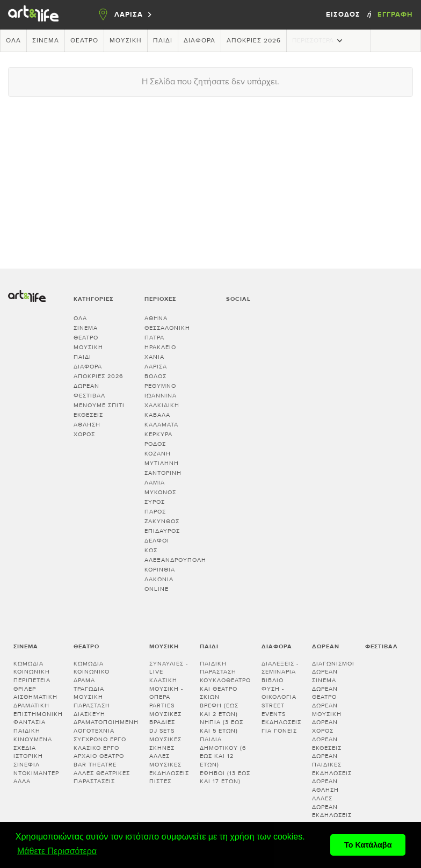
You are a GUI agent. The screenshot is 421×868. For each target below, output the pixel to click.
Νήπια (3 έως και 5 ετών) (222, 726)
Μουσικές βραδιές (165, 718)
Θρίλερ (25, 689)
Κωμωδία (28, 664)
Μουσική (126, 41)
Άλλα (22, 781)
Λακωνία (159, 579)
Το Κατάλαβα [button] (368, 845)
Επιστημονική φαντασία (38, 718)
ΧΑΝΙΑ (154, 357)
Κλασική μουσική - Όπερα (166, 689)
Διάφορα (199, 41)
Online (157, 589)
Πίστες (160, 781)
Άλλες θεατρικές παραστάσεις (102, 777)
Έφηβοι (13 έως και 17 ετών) (225, 777)
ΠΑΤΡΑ (154, 338)
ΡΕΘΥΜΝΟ (160, 386)
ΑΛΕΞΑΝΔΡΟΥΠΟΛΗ (175, 560)
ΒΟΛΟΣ (155, 376)
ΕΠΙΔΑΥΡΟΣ (162, 531)
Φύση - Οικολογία (279, 693)
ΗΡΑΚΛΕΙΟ (160, 347)
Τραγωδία (89, 689)
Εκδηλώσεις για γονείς (281, 726)
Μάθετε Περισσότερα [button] (57, 851)
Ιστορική (28, 756)
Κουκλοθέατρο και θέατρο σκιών (225, 689)
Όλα (13, 41)
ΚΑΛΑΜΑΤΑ (161, 425)
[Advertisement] (210, 183)
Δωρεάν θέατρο (325, 693)
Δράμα (84, 680)
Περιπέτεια (32, 680)
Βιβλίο (273, 680)
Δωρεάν (86, 386)
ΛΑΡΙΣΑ (156, 367)
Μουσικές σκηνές (165, 744)
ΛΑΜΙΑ (155, 483)
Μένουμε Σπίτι (99, 405)
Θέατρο (84, 41)
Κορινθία (160, 570)
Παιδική (27, 731)
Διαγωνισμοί (333, 664)
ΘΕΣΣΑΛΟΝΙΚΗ (167, 328)
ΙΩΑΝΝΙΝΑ (161, 396)
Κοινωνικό (92, 672)
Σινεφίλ (27, 765)
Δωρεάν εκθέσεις (327, 744)
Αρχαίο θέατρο (99, 756)
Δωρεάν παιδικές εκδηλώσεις (332, 764)
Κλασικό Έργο (96, 748)
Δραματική (31, 706)
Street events (274, 710)
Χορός (84, 434)
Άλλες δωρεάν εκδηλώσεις (332, 807)
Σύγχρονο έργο (100, 739)
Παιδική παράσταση (218, 668)
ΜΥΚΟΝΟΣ (160, 492)
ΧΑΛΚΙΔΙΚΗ (162, 405)
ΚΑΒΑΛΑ (157, 415)
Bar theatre (95, 765)
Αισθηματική (35, 697)
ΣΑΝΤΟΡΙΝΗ (163, 473)
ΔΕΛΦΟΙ (157, 541)
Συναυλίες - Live (169, 668)
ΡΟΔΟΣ (155, 444)
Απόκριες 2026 (254, 41)
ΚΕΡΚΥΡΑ (158, 434)
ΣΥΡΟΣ (155, 502)
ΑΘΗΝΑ (156, 318)
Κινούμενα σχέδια (33, 744)
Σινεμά (46, 41)
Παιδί (163, 41)
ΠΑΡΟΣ (155, 512)
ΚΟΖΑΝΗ (158, 454)
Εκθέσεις (88, 415)
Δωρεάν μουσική (327, 710)
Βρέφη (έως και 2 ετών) (219, 710)
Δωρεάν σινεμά (325, 676)
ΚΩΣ (151, 550)
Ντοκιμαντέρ (36, 773)
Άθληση (87, 425)
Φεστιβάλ (89, 396)
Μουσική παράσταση (92, 701)
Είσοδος (344, 15)
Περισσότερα (318, 41)
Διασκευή (89, 714)
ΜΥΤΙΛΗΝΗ (162, 463)
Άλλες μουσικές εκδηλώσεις (169, 764)
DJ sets (162, 731)
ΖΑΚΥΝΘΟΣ (162, 521)
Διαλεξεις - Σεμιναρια (280, 668)
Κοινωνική (32, 672)
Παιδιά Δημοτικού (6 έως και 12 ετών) (223, 752)
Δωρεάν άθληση (325, 786)
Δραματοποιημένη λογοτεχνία (106, 726)
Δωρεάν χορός (325, 726)
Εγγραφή (395, 15)
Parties (162, 706)
